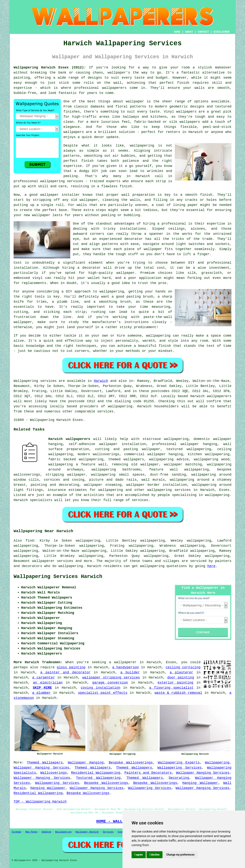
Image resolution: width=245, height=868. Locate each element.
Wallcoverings (53, 773)
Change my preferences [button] (180, 855)
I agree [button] (139, 855)
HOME (177, 32)
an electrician (48, 683)
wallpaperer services (53, 561)
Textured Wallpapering (98, 778)
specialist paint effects (103, 693)
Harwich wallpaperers (69, 439)
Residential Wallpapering (96, 773)
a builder (130, 672)
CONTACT (203, 32)
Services (108, 832)
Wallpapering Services (180, 768)
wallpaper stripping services (111, 678)
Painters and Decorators (148, 773)
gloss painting (71, 667)
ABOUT (189, 32)
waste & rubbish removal (178, 693)
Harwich (101, 381)
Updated (46, 832)
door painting (181, 678)
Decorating (179, 778)
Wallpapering (217, 763)
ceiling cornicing (183, 667)
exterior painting (175, 683)
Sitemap (16, 832)
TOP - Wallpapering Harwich (40, 802)
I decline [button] (154, 855)
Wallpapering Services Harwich (58, 577)
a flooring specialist (171, 688)
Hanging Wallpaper (200, 783)
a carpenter (44, 678)
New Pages (31, 832)
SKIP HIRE (42, 688)
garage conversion (110, 683)
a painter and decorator (65, 672)
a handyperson (126, 667)
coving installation (101, 688)
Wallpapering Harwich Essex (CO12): (50, 68)
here (211, 566)
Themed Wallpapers (45, 763)
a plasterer (181, 672)
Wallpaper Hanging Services (41, 768)
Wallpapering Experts (179, 763)
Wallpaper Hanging (86, 763)
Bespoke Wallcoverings (131, 763)
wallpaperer (125, 662)
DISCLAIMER (222, 32)
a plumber (41, 693)
